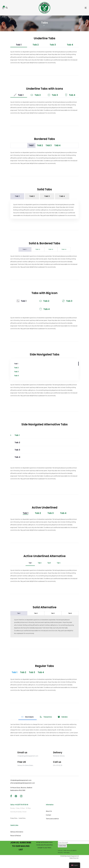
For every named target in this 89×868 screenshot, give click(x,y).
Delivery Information (17, 832)
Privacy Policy (14, 818)
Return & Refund (16, 835)
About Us (49, 811)
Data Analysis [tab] (28, 717)
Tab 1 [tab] (19, 45)
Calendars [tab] (63, 717)
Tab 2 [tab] (36, 45)
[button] (7, 8)
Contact (48, 815)
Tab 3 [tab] (53, 45)
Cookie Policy (22, 818)
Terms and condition (52, 819)
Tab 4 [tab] (70, 45)
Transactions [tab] (46, 717)
